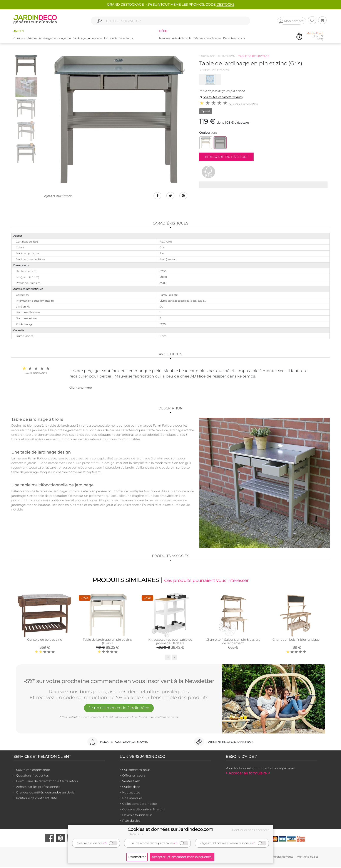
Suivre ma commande (33, 771)
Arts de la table (182, 39)
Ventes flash (131, 782)
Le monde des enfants (119, 39)
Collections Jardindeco (140, 805)
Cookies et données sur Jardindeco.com (170, 829)
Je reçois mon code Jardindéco (119, 710)
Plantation (227, 56)
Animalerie (95, 39)
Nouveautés (131, 793)
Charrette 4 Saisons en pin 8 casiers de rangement (233, 643)
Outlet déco (131, 788)
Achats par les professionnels (38, 788)
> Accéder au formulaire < (248, 774)
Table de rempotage (254, 56)
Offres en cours (134, 777)
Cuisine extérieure (25, 39)
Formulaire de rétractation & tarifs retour (47, 782)
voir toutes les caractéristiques (221, 97)
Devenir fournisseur (137, 816)
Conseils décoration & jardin (143, 810)
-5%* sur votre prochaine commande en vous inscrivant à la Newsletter (119, 682)
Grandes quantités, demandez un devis (45, 793)
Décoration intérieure (207, 39)
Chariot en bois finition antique (296, 641)
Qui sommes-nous (136, 771)
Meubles (165, 39)
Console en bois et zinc (45, 641)
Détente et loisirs (234, 39)
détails (137, 834)
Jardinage (79, 39)
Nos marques (132, 799)
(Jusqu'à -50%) (315, 37)
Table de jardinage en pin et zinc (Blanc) (107, 643)
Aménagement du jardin (55, 39)
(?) (105, 843)
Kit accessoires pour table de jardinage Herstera (170, 643)
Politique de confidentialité (37, 799)
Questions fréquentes (32, 777)
